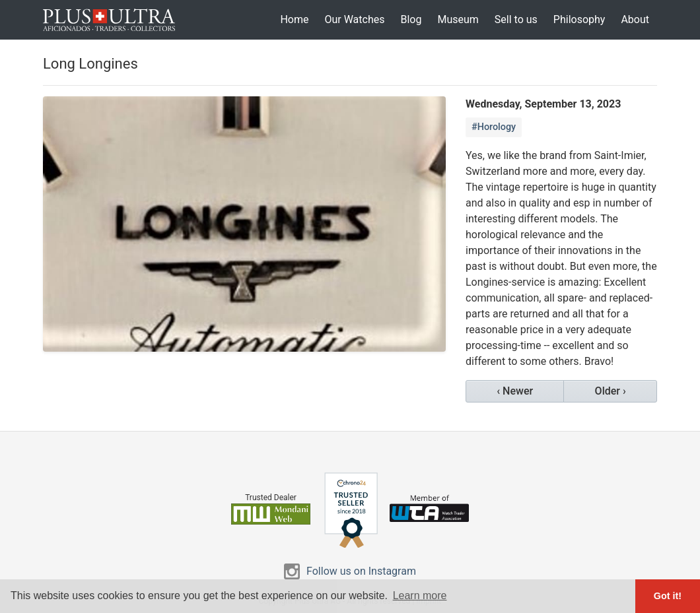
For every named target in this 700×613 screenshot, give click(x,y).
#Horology (494, 127)
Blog (411, 19)
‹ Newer (515, 391)
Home (294, 19)
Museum (458, 19)
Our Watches (354, 19)
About (635, 19)
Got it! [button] (668, 596)
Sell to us (516, 19)
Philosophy (579, 19)
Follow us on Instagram (361, 571)
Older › (611, 391)
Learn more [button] (420, 596)
